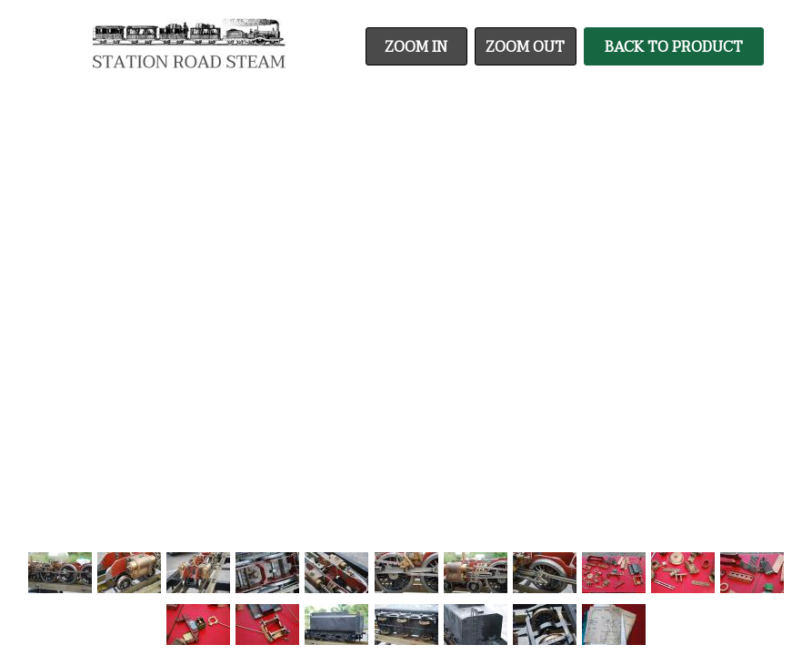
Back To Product (674, 47)
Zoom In (416, 47)
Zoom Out (525, 47)
